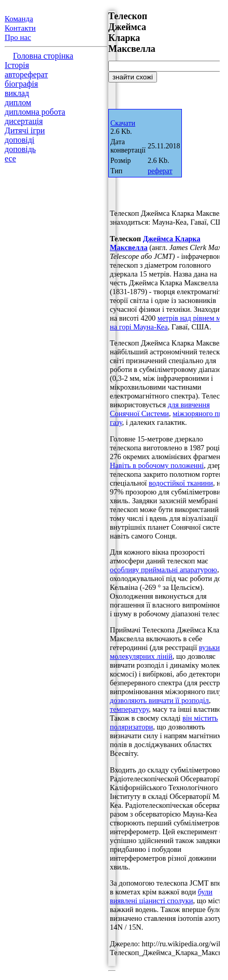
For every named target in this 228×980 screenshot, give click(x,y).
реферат (160, 171)
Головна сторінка (43, 56)
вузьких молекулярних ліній (167, 652)
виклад (17, 93)
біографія (21, 84)
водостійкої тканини (181, 483)
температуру (129, 709)
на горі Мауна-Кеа (139, 327)
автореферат (26, 74)
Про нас (18, 37)
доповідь (20, 149)
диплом (18, 102)
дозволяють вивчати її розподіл (159, 700)
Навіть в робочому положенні (157, 465)
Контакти (20, 28)
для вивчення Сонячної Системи (160, 409)
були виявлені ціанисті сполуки (161, 896)
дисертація (24, 121)
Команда (19, 19)
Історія (17, 65)
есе (10, 158)
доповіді (19, 140)
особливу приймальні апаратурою (163, 570)
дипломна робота (35, 112)
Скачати (123, 123)
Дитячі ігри (25, 130)
